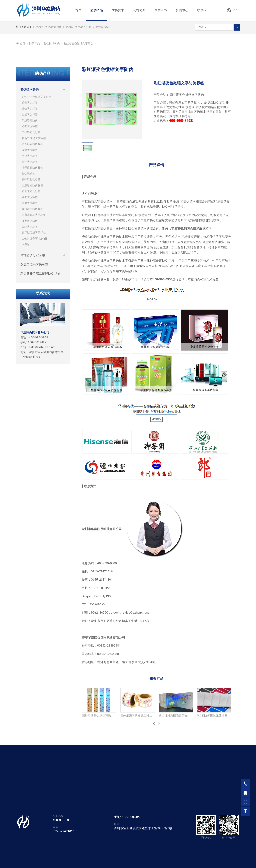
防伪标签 (38, 27)
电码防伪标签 (30, 218)
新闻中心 (182, 10)
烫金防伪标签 (30, 165)
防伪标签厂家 (83, 27)
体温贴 (26, 307)
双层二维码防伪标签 (34, 327)
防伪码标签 (28, 236)
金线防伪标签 (30, 177)
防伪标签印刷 (101, 27)
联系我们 (203, 10)
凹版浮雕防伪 (30, 183)
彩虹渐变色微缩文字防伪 (78, 106)
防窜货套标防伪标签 (34, 277)
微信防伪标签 (30, 171)
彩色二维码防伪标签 (34, 201)
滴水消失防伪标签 (32, 272)
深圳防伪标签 (65, 27)
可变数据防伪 (30, 283)
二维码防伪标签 (31, 195)
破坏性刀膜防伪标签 (34, 295)
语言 (232, 10)
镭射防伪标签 (30, 266)
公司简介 (139, 10)
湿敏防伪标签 (30, 212)
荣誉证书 (161, 10)
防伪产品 (97, 10)
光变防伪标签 (30, 189)
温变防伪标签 (30, 260)
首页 (78, 10)
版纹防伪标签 (30, 289)
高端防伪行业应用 (33, 317)
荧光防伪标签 (30, 224)
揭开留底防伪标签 (32, 230)
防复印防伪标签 (31, 254)
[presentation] (154, 786)
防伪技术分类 (52, 106)
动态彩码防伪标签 (32, 207)
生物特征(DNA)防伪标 (34, 301)
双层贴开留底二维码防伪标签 (40, 336)
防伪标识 (50, 27)
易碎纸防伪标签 (31, 242)
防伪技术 (118, 10)
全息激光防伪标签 (32, 248)
